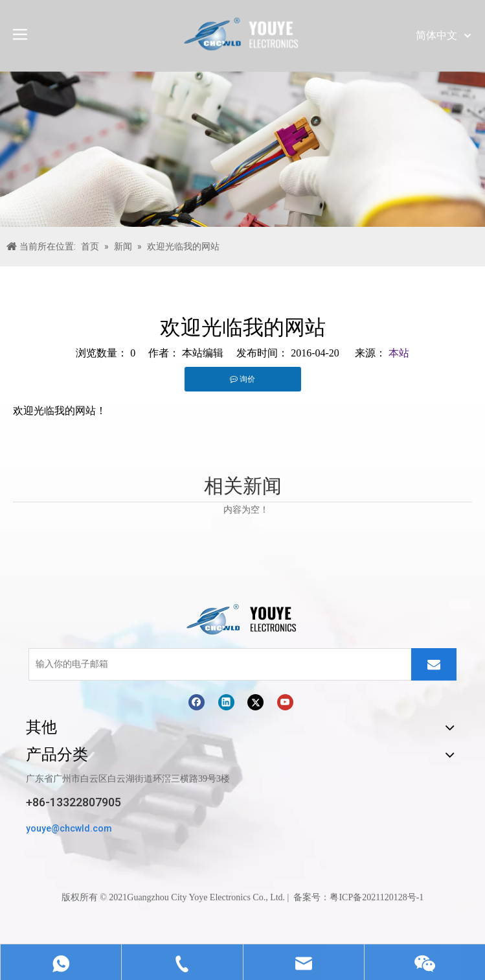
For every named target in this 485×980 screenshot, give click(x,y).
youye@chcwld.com (69, 828)
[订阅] (434, 664)
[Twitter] (255, 702)
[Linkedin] (226, 702)
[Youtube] (285, 702)
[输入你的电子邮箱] (217, 664)
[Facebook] (197, 702)
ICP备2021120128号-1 (381, 897)
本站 (399, 353)
